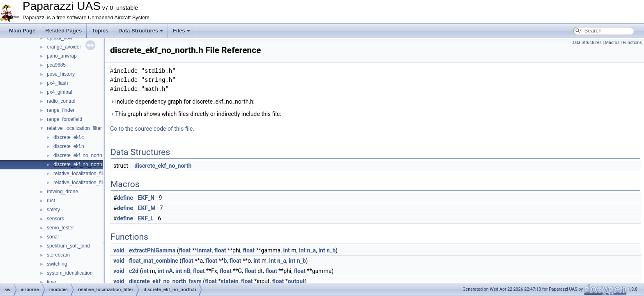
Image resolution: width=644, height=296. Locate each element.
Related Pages (63, 31)
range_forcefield (64, 119)
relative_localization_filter (74, 128)
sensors (55, 219)
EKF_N (146, 198)
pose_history (61, 74)
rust (51, 201)
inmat (205, 250)
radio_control (61, 101)
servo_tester (60, 228)
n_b (331, 250)
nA (169, 271)
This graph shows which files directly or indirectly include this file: (196, 114)
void (119, 250)
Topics (100, 31)
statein (229, 281)
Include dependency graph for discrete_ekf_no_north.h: (182, 102)
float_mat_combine (154, 261)
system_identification (70, 273)
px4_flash (57, 83)
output (296, 281)
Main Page (22, 31)
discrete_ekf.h (69, 146)
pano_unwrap (62, 56)
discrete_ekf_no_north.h (80, 164)
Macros (612, 43)
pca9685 (56, 65)
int (286, 250)
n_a (312, 250)
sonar (53, 237)
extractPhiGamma (152, 250)
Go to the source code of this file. (152, 129)
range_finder (61, 110)
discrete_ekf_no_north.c (80, 155)
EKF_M (147, 208)
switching (57, 264)
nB (187, 271)
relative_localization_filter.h (83, 183)
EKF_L (146, 218)
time (52, 282)
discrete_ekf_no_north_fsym (165, 281)
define (125, 198)
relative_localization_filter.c (83, 173)
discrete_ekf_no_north (163, 166)
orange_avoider (64, 47)
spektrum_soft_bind (68, 246)
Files (182, 31)
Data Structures (141, 31)
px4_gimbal (59, 92)
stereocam (58, 255)
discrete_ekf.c (69, 137)
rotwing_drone (62, 192)
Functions (632, 43)
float (185, 250)
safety (53, 210)
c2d (134, 271)
